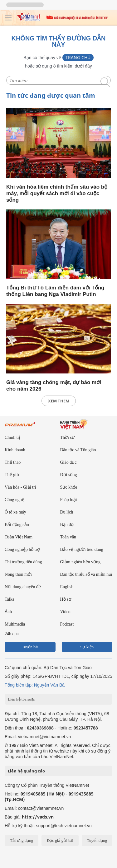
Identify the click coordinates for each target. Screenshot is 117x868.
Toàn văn (68, 537)
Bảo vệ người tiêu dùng (82, 549)
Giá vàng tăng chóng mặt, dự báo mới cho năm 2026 (54, 386)
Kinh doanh (15, 450)
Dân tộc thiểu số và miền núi (86, 574)
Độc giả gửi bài (60, 840)
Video (65, 612)
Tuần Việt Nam (19, 537)
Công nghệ (15, 500)
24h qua (12, 634)
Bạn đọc (68, 525)
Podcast (67, 624)
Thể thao (13, 462)
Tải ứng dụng (22, 840)
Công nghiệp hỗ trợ (22, 549)
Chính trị (12, 437)
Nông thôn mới (18, 574)
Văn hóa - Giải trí (20, 487)
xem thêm (59, 401)
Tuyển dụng (97, 840)
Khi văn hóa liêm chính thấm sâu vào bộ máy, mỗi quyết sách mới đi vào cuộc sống (57, 193)
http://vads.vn (38, 817)
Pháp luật (69, 500)
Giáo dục (68, 462)
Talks (9, 599)
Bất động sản (17, 525)
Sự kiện (87, 647)
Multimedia (15, 624)
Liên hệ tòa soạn (22, 699)
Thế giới (13, 475)
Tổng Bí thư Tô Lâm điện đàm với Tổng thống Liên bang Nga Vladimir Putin (55, 291)
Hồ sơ (66, 599)
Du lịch (67, 512)
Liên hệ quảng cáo (26, 771)
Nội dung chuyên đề (23, 587)
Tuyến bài (30, 647)
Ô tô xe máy (15, 512)
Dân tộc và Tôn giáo (78, 450)
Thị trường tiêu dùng (23, 562)
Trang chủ (78, 57)
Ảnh (8, 612)
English (67, 587)
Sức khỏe (69, 487)
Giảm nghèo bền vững (80, 562)
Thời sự (67, 437)
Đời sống (69, 475)
